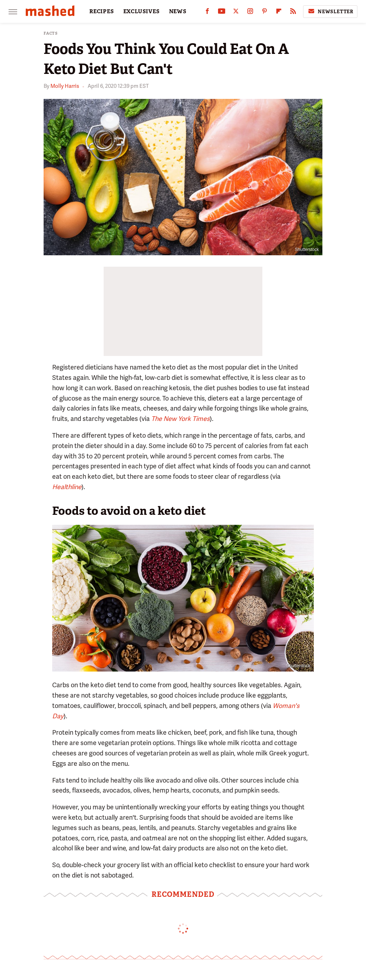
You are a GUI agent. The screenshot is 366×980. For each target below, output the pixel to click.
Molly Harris (65, 86)
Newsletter (330, 11)
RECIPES (102, 11)
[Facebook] (207, 13)
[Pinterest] (264, 13)
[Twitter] (236, 13)
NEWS (178, 11)
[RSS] (293, 13)
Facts (51, 33)
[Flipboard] (279, 13)
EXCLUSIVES (142, 11)
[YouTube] (222, 13)
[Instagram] (250, 13)
